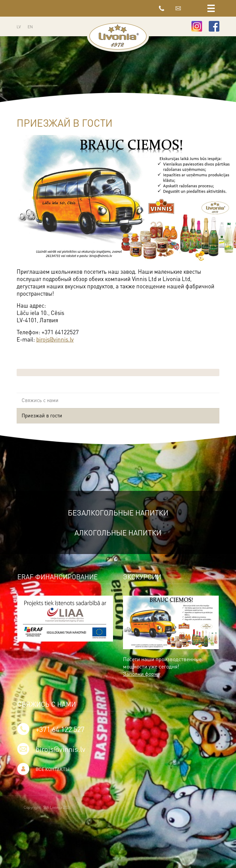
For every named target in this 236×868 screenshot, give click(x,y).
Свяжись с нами (40, 400)
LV (19, 27)
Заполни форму (141, 674)
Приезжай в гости (42, 415)
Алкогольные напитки (118, 532)
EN (30, 27)
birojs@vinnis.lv (178, 8)
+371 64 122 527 (162, 8)
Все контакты (53, 769)
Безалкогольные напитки (118, 512)
